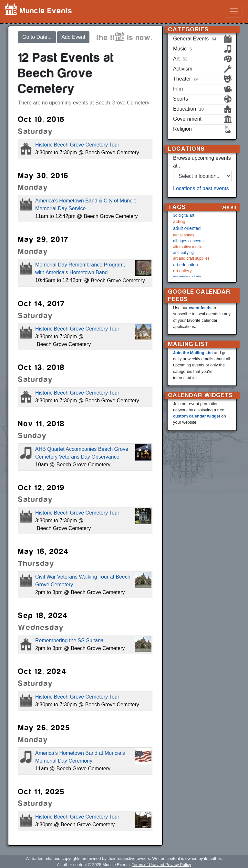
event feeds (200, 308)
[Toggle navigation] (234, 11)
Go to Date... (37, 37)
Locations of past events (201, 188)
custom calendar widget (197, 416)
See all (229, 207)
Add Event (73, 37)
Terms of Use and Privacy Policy (161, 865)
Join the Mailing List (193, 353)
